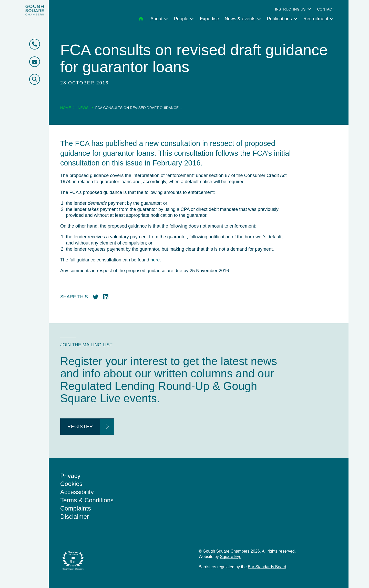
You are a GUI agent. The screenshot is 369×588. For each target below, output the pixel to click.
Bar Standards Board (267, 567)
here (155, 260)
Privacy (70, 476)
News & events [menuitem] (240, 19)
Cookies (71, 484)
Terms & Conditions (87, 500)
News (83, 108)
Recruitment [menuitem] (316, 19)
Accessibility (77, 492)
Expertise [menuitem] (209, 19)
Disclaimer (75, 517)
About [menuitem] (156, 19)
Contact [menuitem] (326, 9)
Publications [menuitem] (279, 19)
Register (80, 427)
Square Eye (231, 557)
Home (66, 108)
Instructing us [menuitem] (290, 9)
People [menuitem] (181, 19)
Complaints (76, 508)
